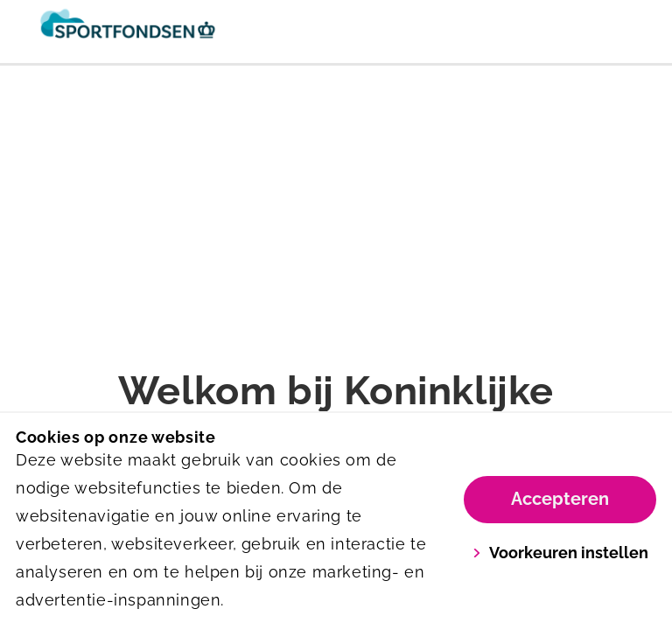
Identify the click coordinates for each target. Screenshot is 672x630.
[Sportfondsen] (176, 31)
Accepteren (560, 499)
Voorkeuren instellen (560, 553)
